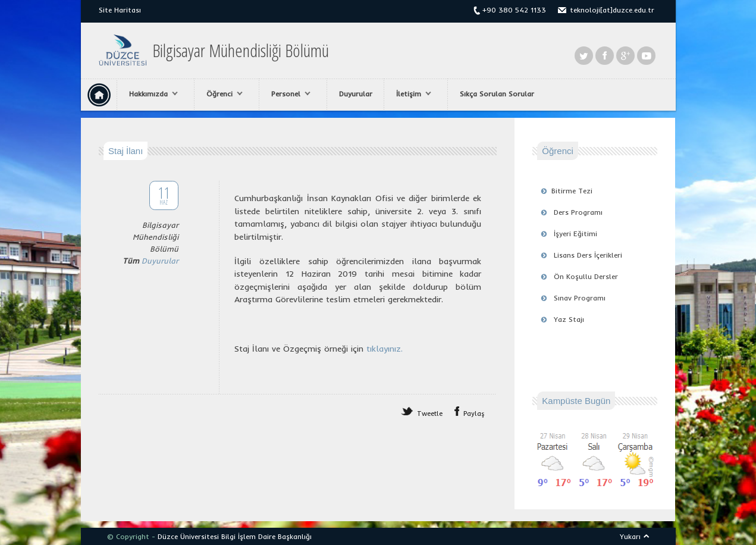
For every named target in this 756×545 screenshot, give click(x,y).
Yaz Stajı (569, 319)
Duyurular (356, 94)
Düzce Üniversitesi (188, 536)
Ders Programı (578, 212)
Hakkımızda (150, 94)
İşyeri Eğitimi (575, 234)
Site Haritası (120, 10)
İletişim (411, 94)
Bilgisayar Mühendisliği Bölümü (241, 51)
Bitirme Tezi (572, 191)
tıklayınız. (385, 349)
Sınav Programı (580, 298)
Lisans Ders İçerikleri (588, 255)
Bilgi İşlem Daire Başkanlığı (266, 536)
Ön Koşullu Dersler (586, 276)
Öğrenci (222, 94)
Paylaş (474, 414)
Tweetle (430, 414)
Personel (288, 94)
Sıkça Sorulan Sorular (497, 94)
